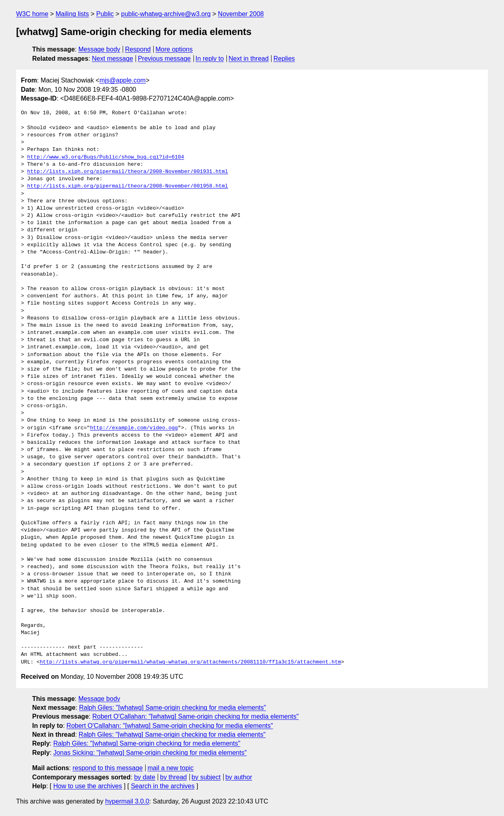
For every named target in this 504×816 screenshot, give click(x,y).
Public (105, 14)
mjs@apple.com (122, 80)
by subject (206, 777)
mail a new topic (171, 768)
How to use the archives (87, 786)
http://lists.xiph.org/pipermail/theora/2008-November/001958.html (128, 186)
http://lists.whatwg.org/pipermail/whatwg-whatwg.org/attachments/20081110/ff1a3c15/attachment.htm (190, 662)
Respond (138, 49)
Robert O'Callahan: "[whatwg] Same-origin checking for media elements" (195, 716)
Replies (284, 59)
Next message (113, 59)
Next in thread (249, 59)
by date (144, 777)
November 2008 (241, 14)
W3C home (32, 14)
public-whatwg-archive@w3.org (166, 14)
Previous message (165, 59)
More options (174, 49)
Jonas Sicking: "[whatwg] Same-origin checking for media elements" (150, 753)
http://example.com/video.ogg (134, 428)
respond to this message (107, 768)
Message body (99, 49)
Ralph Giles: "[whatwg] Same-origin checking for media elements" (173, 708)
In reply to (210, 59)
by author (239, 777)
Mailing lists (72, 14)
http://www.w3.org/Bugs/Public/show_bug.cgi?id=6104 (106, 157)
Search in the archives (163, 786)
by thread (174, 777)
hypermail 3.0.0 (127, 801)
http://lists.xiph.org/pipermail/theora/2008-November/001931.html (128, 172)
